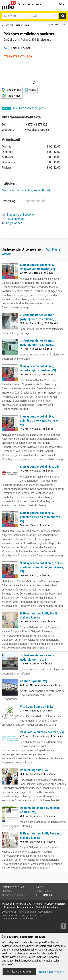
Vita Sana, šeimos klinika (37, 707)
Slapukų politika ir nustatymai (19, 907)
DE (62, 4)
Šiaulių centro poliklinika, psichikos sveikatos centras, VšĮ (40, 421)
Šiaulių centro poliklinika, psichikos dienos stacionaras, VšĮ (40, 517)
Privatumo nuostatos (55, 904)
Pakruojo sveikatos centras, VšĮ (42, 732)
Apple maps (11, 96)
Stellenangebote (46, 895)
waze (30, 90)
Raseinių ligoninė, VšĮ (34, 770)
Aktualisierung (13, 219)
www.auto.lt (44, 912)
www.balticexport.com (32, 915)
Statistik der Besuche (18, 215)
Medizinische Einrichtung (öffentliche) (26, 190)
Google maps (11, 90)
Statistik (40, 907)
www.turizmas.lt (11, 915)
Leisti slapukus (19, 971)
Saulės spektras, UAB (21, 904)
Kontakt (38, 904)
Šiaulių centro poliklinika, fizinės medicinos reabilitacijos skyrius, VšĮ (42, 567)
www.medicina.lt (27, 912)
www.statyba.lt (9, 912)
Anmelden (52, 907)
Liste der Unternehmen (15, 25)
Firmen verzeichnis (30, 4)
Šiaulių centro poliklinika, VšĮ (39, 467)
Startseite (7, 891)
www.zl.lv (33, 918)
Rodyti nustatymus (51, 972)
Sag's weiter (12, 223)
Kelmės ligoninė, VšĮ (34, 681)
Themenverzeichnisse (13, 895)
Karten (40, 887)
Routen (47, 891)
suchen (63, 16)
